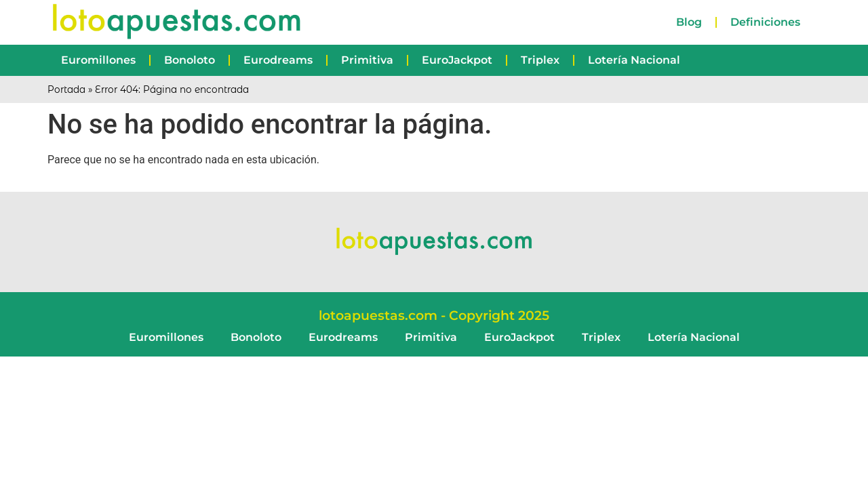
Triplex (540, 60)
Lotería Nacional (634, 60)
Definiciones (765, 22)
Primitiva (367, 60)
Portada (66, 89)
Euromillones (98, 60)
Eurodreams (278, 60)
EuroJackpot (457, 60)
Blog (689, 22)
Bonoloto (190, 60)
